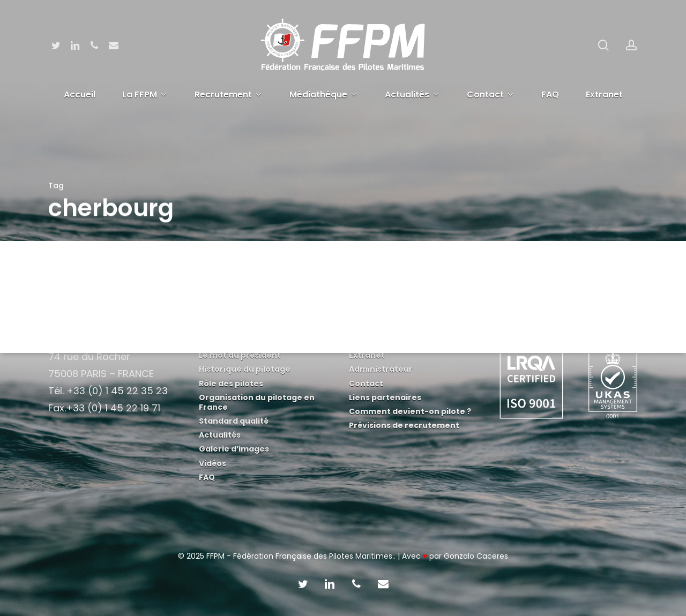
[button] (666, 6)
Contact (366, 384)
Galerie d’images (234, 449)
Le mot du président (240, 355)
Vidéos (212, 463)
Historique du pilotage (245, 369)
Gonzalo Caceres (476, 556)
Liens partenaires (385, 397)
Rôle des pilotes (231, 384)
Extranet (367, 355)
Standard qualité (234, 421)
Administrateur (381, 369)
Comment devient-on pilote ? (410, 411)
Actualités (220, 435)
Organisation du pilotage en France (257, 402)
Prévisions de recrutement (404, 425)
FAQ (207, 477)
